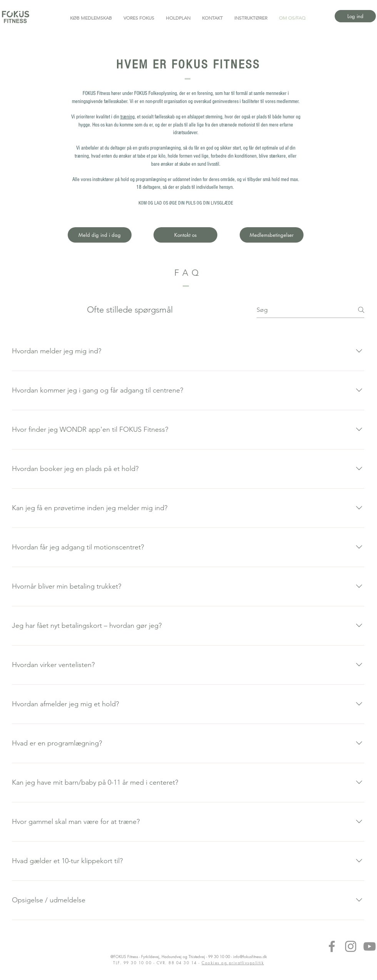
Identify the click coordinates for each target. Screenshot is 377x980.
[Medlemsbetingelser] (272, 235)
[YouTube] (369, 946)
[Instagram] (351, 946)
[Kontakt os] (185, 235)
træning (128, 117)
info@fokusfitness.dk (250, 956)
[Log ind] (355, 16)
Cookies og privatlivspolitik (233, 963)
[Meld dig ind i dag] (100, 235)
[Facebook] (332, 946)
